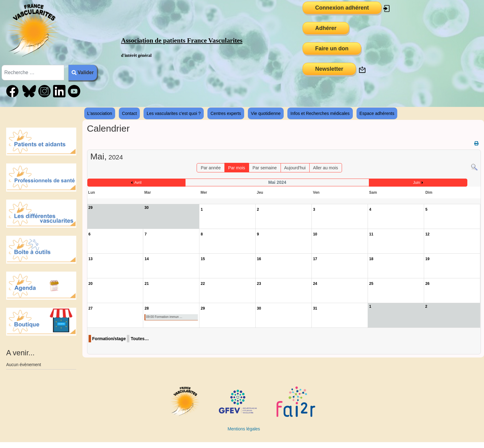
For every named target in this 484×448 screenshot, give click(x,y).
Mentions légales (244, 429)
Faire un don (332, 49)
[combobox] (33, 73)
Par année (211, 168)
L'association (100, 113)
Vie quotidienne (266, 113)
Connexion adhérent (342, 8)
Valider (83, 72)
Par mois (237, 168)
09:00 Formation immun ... (164, 317)
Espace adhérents (377, 113)
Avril (138, 183)
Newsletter (329, 69)
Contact (129, 113)
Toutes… (140, 339)
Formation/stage (109, 339)
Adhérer (326, 28)
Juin (416, 183)
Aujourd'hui (295, 168)
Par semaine (265, 168)
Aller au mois (325, 168)
